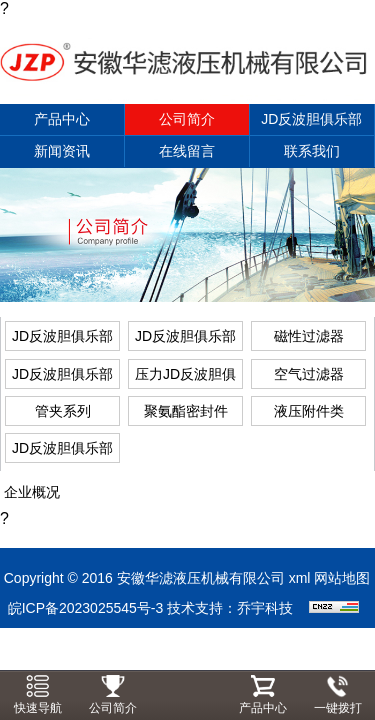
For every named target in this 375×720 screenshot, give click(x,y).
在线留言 (187, 151)
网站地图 (342, 578)
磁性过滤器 (309, 336)
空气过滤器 (309, 374)
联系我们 (312, 151)
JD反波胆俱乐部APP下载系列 (62, 451)
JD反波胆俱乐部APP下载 (311, 123)
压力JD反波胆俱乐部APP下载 (185, 377)
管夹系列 (63, 411)
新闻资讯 (62, 151)
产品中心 (62, 119)
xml (300, 578)
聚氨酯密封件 (186, 411)
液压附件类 (309, 411)
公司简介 (187, 119)
